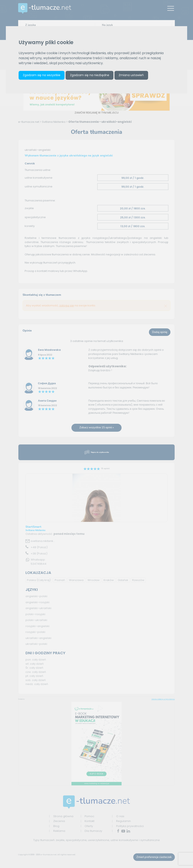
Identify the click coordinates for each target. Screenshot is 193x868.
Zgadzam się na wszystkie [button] (42, 75)
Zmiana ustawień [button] (131, 75)
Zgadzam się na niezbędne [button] (90, 75)
